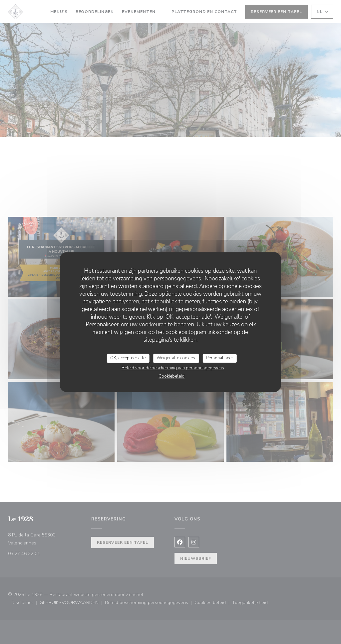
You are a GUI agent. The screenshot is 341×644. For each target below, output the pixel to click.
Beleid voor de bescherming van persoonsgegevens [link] (173, 368)
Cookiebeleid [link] (171, 376)
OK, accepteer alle (128, 358)
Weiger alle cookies (176, 358)
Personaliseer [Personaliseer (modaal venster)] (219, 358)
